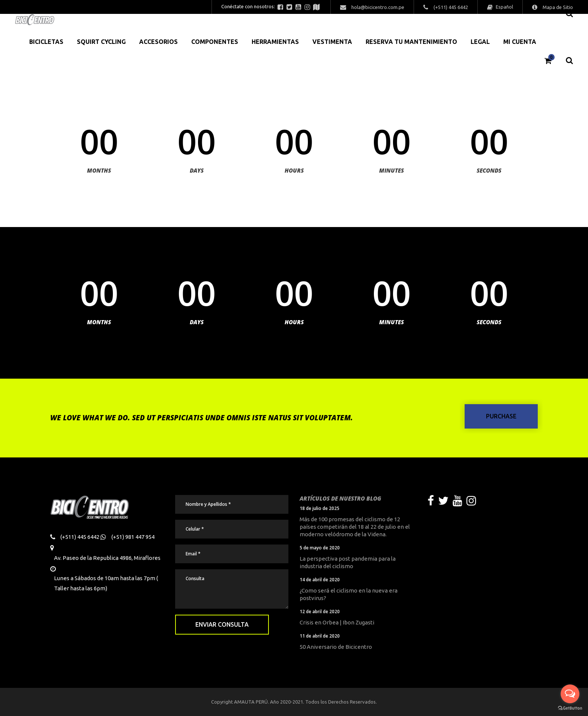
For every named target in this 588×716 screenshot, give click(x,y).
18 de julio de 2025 (319, 508)
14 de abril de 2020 (320, 580)
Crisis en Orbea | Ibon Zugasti (337, 622)
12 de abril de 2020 (320, 611)
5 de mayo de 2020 (320, 548)
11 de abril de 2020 (320, 636)
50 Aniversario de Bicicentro (336, 647)
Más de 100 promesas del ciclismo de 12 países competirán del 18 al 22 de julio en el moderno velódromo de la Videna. (355, 527)
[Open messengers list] (570, 694)
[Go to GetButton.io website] (570, 708)
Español (504, 7)
